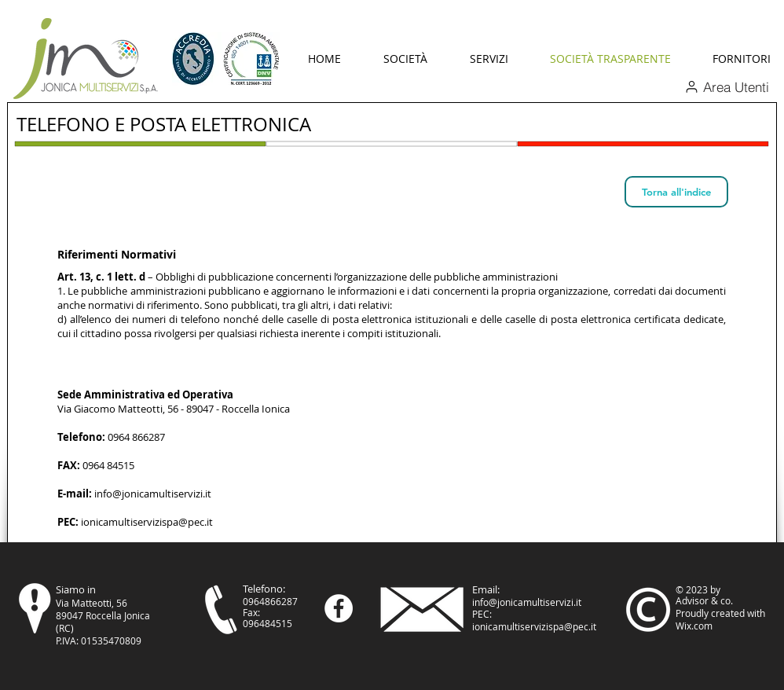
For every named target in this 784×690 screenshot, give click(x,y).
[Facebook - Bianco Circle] (339, 608)
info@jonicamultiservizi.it (153, 494)
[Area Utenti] (727, 86)
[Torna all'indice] (676, 192)
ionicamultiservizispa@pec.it (147, 522)
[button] (405, 59)
